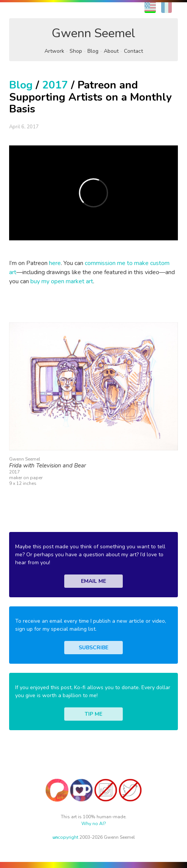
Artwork (54, 51)
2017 (55, 85)
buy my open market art (62, 281)
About (111, 51)
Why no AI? (94, 824)
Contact (133, 51)
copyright (65, 837)
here (55, 263)
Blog (93, 51)
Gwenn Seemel (93, 33)
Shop (76, 51)
